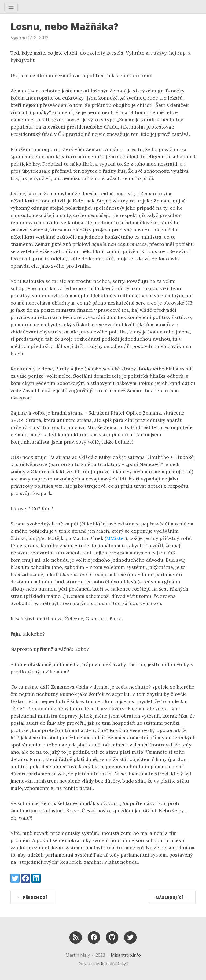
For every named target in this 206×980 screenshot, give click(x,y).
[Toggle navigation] (11, 7)
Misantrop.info (126, 955)
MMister (116, 538)
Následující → (172, 897)
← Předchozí (32, 897)
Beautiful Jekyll (114, 964)
